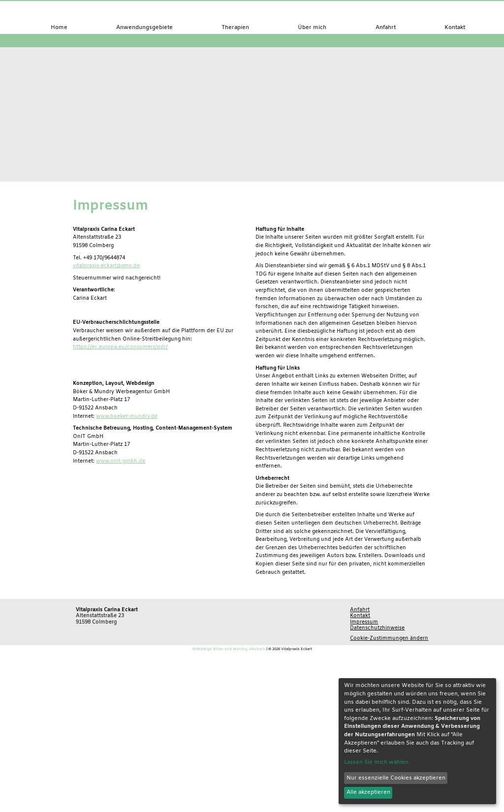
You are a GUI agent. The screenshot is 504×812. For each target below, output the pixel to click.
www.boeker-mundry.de (127, 416)
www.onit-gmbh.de (121, 461)
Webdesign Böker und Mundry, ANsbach (229, 649)
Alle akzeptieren (368, 793)
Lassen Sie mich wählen (376, 763)
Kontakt (360, 616)
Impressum (364, 622)
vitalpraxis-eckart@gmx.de (106, 266)
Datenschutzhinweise (377, 628)
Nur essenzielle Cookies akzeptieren (396, 778)
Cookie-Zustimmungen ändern (389, 638)
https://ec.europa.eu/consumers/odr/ (120, 347)
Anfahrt (360, 610)
